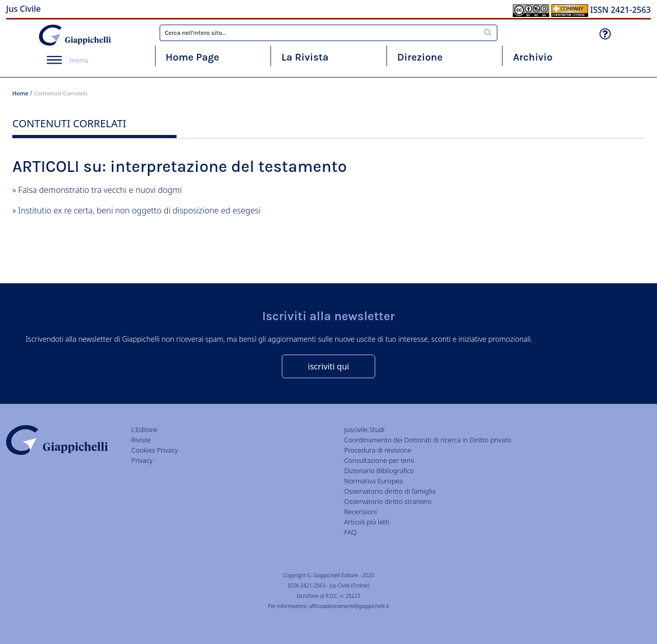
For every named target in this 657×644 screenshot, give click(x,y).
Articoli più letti (366, 522)
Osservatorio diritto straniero (388, 501)
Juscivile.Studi (364, 430)
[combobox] (328, 33)
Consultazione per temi (379, 460)
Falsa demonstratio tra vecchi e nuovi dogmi (100, 190)
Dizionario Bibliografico (379, 471)
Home (20, 93)
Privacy (142, 460)
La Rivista (305, 57)
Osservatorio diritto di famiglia (390, 491)
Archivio (533, 57)
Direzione (420, 57)
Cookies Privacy (155, 450)
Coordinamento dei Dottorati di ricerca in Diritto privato (428, 440)
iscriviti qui (328, 366)
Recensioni (360, 512)
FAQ (350, 532)
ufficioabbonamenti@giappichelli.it (349, 606)
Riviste (141, 440)
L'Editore (144, 430)
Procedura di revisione (378, 450)
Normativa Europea (373, 481)
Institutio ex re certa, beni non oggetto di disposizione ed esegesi (139, 210)
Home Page (193, 57)
